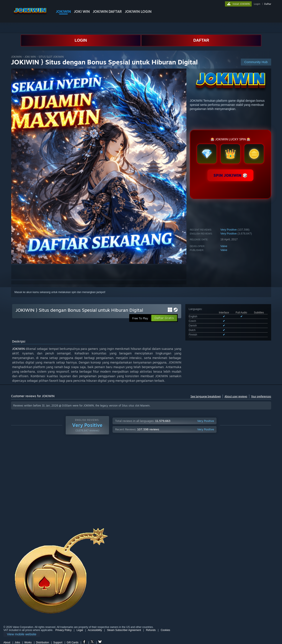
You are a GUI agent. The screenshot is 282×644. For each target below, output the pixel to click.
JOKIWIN (63, 11)
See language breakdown (206, 396)
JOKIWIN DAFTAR (107, 11)
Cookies (165, 630)
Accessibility (95, 630)
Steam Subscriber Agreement (124, 630)
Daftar (268, 4)
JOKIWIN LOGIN (138, 11)
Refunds (151, 630)
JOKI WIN (82, 11)
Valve (224, 246)
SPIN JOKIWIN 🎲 (230, 175)
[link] (22, 634)
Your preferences (261, 396)
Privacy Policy (63, 630)
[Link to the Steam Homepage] (30, 15)
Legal (80, 630)
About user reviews (236, 396)
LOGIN (81, 40)
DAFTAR (201, 40)
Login (257, 4)
